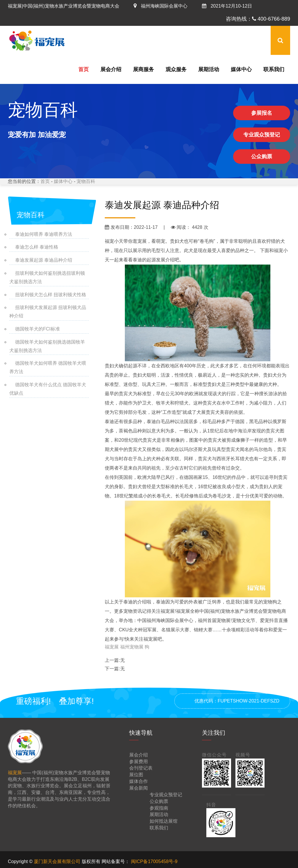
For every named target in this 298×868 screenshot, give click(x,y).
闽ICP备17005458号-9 (154, 861)
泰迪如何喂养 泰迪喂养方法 (44, 234)
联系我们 (274, 69)
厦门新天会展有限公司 (58, 861)
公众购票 (262, 157)
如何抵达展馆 (164, 821)
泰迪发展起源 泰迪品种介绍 (44, 260)
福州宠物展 (132, 647)
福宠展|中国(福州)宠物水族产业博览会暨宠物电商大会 (64, 6)
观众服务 (176, 69)
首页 (84, 69)
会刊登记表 (141, 768)
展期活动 (209, 69)
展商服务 (143, 69)
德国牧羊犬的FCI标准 (38, 329)
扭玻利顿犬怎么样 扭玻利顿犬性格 (51, 295)
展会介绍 (111, 69)
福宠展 (112, 647)
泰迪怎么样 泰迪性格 (37, 247)
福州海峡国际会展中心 (160, 6)
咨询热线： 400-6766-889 (258, 19)
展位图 (136, 775)
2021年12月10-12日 (227, 6)
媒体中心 (241, 69)
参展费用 (139, 762)
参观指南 (159, 808)
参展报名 (262, 113)
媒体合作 (139, 781)
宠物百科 (86, 181)
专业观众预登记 (262, 135)
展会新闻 (139, 788)
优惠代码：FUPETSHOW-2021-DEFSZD (237, 701)
